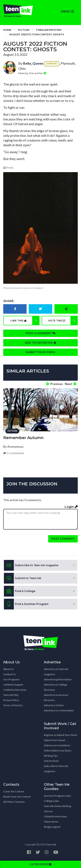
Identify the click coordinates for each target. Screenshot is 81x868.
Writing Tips (51, 756)
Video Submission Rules (58, 750)
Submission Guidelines (57, 745)
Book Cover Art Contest (17, 797)
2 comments (14, 453)
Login (71, 507)
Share (9, 301)
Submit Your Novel (54, 740)
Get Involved (51, 761)
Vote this (63, 321)
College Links (52, 801)
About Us (9, 669)
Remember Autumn (23, 438)
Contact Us (10, 674)
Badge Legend (52, 827)
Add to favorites (41, 343)
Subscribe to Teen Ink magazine (56, 769)
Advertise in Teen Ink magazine (56, 672)
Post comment (63, 539)
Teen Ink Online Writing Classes (57, 809)
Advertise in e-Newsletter (59, 710)
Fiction (24, 30)
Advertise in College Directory (56, 687)
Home (7, 30)
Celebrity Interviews (15, 690)
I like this (25, 321)
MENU (67, 11)
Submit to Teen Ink (23, 578)
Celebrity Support (13, 685)
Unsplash (38, 288)
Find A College (20, 591)
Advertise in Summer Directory (56, 697)
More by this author (32, 73)
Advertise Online (54, 705)
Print (8, 168)
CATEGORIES (41, 864)
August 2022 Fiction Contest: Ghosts (37, 34)
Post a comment (41, 333)
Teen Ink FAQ (11, 695)
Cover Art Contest (14, 791)
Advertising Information (58, 679)
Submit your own (41, 352)
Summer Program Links (57, 796)
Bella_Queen (33, 63)
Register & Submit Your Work (60, 735)
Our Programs (12, 679)
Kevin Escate (21, 288)
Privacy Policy (11, 700)
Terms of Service (13, 705)
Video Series (51, 822)
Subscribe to (31, 565)
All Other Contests (14, 802)
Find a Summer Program (26, 604)
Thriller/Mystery (49, 30)
